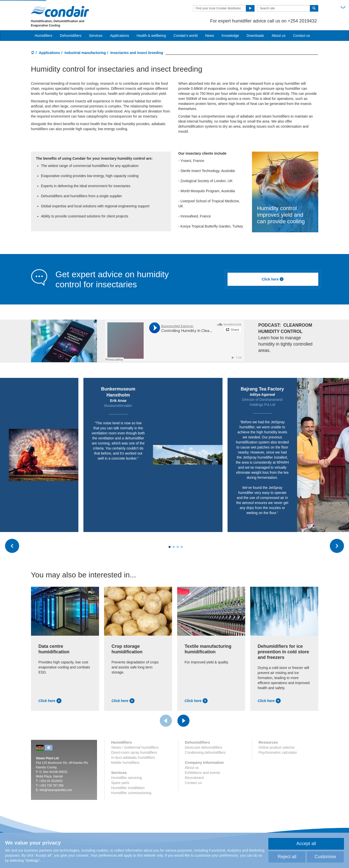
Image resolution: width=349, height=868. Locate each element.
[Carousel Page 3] (178, 547)
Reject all (287, 857)
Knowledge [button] (230, 36)
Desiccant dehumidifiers (203, 747)
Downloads (255, 36)
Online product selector (277, 747)
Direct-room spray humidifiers (134, 752)
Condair (60, 11)
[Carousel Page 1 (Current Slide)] (170, 547)
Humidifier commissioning (131, 793)
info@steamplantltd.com (56, 790)
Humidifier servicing (126, 778)
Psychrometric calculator (278, 752)
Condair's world (185, 36)
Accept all (306, 844)
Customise (325, 857)
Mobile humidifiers (125, 763)
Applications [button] (120, 36)
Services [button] (96, 36)
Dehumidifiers (71, 36)
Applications (49, 53)
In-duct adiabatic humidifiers (133, 758)
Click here (273, 279)
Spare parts (120, 783)
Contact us (302, 36)
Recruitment (194, 778)
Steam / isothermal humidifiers (135, 747)
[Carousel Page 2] (174, 547)
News (210, 36)
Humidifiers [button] (44, 36)
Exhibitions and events (202, 773)
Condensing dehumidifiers (205, 752)
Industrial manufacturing (85, 53)
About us (279, 36)
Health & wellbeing (151, 36)
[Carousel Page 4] (182, 547)
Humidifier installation (128, 788)
